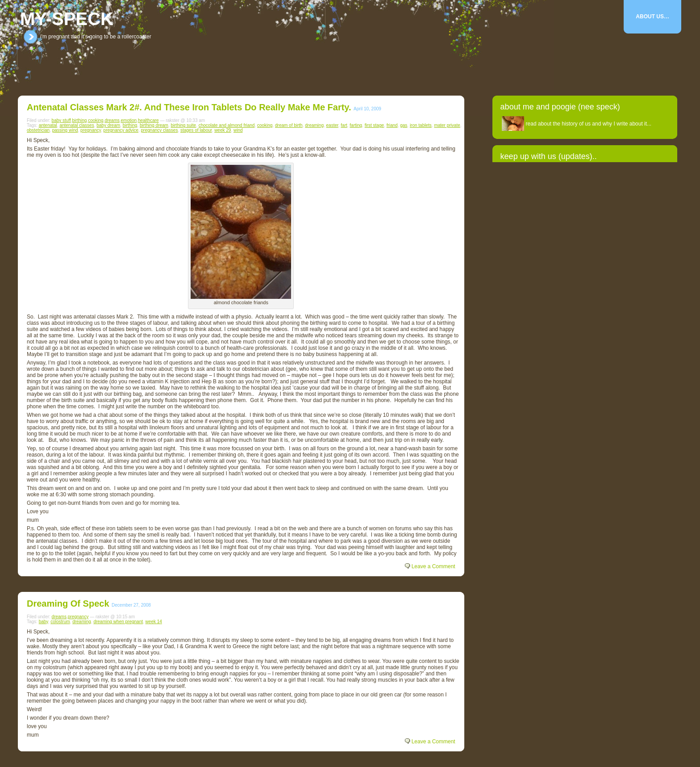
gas (404, 125)
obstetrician (38, 130)
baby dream (108, 125)
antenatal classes (77, 125)
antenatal (48, 125)
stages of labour (196, 130)
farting (356, 125)
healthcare (148, 120)
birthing (80, 120)
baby (44, 622)
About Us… (652, 17)
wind (238, 130)
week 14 (154, 622)
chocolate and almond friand (227, 125)
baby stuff (61, 120)
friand (392, 125)
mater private (447, 125)
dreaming (314, 125)
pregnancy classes (160, 130)
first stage (374, 125)
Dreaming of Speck (68, 604)
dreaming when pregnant (118, 622)
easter (332, 125)
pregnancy (91, 130)
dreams (112, 120)
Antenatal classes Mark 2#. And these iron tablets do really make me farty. (189, 107)
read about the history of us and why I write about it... (589, 124)
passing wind (65, 130)
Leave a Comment (433, 566)
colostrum (60, 622)
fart (344, 125)
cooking (96, 120)
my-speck (67, 19)
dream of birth (289, 125)
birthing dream (154, 125)
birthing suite (183, 125)
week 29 (223, 130)
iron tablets (421, 125)
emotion (129, 120)
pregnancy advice (121, 130)
